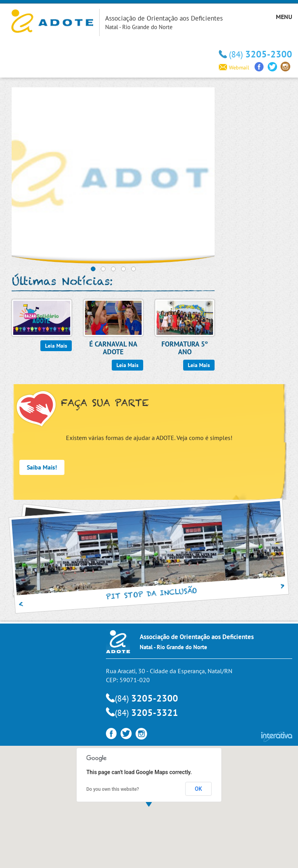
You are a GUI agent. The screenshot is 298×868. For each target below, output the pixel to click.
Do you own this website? (113, 789)
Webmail (234, 68)
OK (198, 789)
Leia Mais (56, 346)
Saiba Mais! (42, 467)
